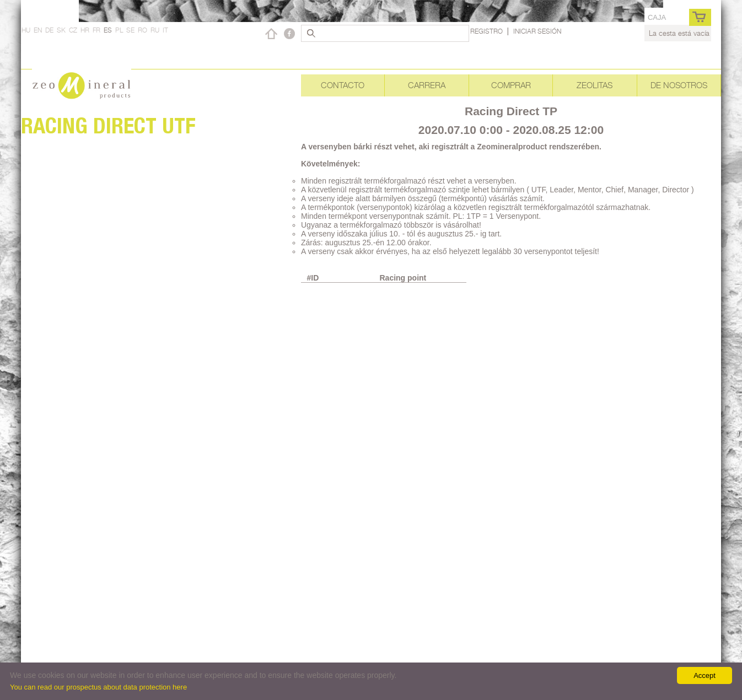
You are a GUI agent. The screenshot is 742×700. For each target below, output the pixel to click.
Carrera (427, 85)
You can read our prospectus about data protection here (98, 687)
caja (657, 17)
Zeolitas (595, 85)
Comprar (511, 85)
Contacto (343, 85)
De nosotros (679, 85)
